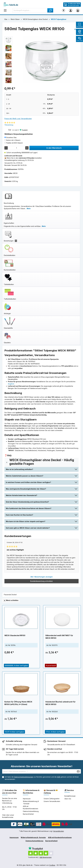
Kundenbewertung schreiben (41, 581)
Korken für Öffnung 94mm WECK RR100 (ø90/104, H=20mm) (18, 703)
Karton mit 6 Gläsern (13, 140)
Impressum (27, 799)
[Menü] (5, 10)
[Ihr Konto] (71, 10)
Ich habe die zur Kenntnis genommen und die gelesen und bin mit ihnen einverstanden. (42, 778)
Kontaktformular (8, 817)
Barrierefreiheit (28, 814)
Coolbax (52, 865)
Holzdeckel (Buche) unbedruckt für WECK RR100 (60, 703)
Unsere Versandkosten (52, 801)
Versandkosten (58, 831)
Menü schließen (11, 600)
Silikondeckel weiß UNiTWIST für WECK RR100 (59, 637)
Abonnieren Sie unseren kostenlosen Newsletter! (42, 766)
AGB (59, 777)
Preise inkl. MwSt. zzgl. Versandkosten (18, 119)
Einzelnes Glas (11, 137)
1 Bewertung (9, 125)
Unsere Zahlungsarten (52, 799)
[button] (41, 462)
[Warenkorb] (78, 10)
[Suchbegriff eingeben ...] (30, 10)
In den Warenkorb (54, 148)
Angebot (11, 384)
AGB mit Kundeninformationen (60, 837)
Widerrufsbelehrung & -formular (33, 837)
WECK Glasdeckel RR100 (15, 635)
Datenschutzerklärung (31, 811)
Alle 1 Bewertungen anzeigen (42, 577)
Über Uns (68, 799)
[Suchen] (50, 10)
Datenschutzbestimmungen (24, 777)
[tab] (41, 201)
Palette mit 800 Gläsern (15, 143)
